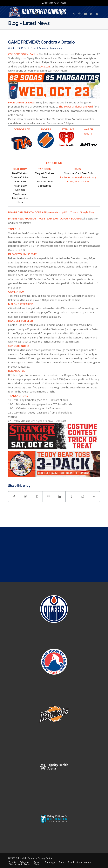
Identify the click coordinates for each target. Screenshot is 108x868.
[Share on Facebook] (14, 496)
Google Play (87, 212)
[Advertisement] (54, 554)
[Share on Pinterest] (48, 496)
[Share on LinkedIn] (60, 496)
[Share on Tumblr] (71, 496)
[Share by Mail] (94, 496)
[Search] (35, 14)
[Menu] (44, 14)
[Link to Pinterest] (79, 14)
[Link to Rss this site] (91, 14)
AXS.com (45, 66)
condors (57, 48)
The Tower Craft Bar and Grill (76, 107)
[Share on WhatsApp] (37, 496)
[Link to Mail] (97, 14)
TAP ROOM (44, 169)
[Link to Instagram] (74, 14)
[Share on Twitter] (26, 496)
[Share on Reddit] (83, 496)
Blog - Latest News (29, 23)
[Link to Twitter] (62, 14)
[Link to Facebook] (68, 14)
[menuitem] (35, 14)
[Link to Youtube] (85, 14)
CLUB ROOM (20, 169)
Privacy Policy (45, 858)
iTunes (74, 212)
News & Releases (39, 48)
